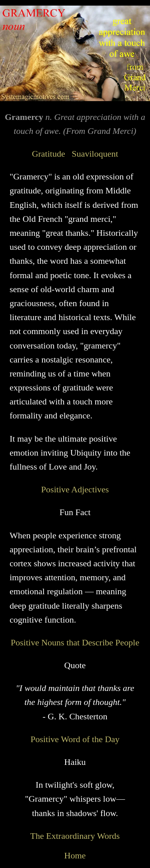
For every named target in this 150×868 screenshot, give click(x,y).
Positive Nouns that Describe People (75, 642)
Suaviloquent (95, 154)
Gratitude (49, 154)
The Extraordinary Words (75, 836)
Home (75, 855)
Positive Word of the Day (75, 739)
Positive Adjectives (75, 489)
